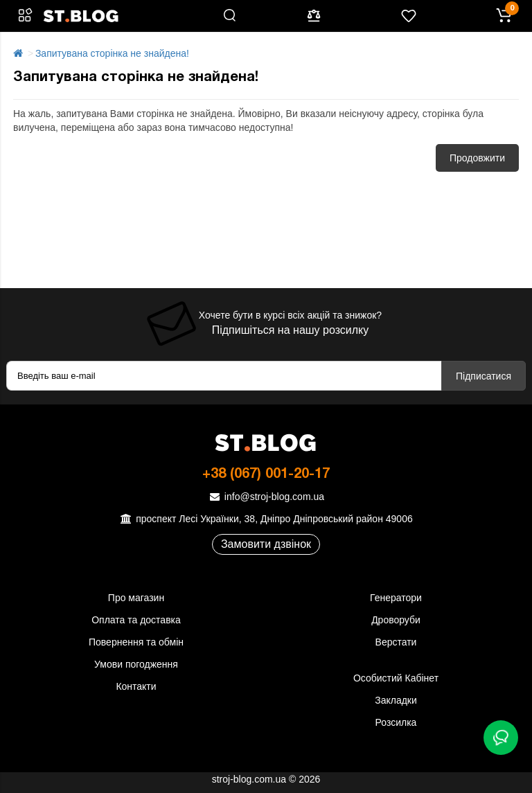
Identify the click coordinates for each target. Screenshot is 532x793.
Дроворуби (396, 620)
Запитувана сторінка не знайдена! (112, 53)
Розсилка (396, 722)
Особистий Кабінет (396, 678)
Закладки (396, 700)
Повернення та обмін (136, 642)
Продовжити (477, 158)
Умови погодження (136, 664)
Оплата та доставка (136, 620)
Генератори (396, 598)
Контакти (136, 686)
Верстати (396, 642)
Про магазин (136, 598)
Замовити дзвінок (266, 544)
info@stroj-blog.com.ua (266, 497)
